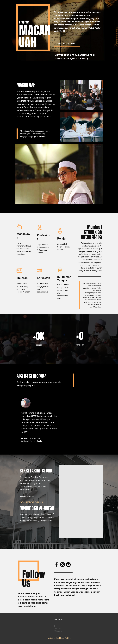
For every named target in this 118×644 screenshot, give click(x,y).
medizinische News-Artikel (59, 638)
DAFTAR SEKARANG (67, 44)
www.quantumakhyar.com (31, 502)
